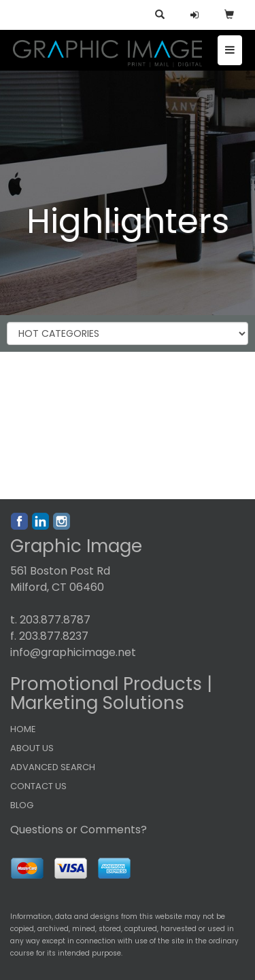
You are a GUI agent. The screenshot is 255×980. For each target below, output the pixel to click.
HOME (23, 729)
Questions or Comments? (79, 830)
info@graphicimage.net (73, 652)
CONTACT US (38, 786)
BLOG (22, 805)
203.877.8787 (55, 620)
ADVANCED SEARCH (53, 767)
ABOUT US (32, 748)
